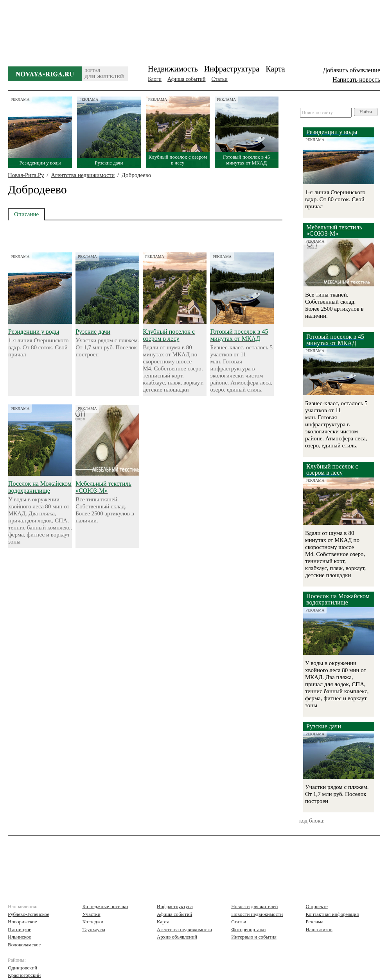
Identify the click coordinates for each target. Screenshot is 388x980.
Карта (275, 69)
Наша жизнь (319, 929)
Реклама (315, 922)
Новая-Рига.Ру (26, 175)
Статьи (220, 79)
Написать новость (356, 80)
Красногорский (24, 975)
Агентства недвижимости (83, 175)
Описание (26, 214)
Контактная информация (332, 914)
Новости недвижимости (257, 914)
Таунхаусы (94, 929)
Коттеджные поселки (105, 906)
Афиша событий (186, 79)
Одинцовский (22, 968)
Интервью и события (254, 937)
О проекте (317, 906)
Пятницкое (20, 929)
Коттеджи (93, 922)
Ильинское (20, 937)
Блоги (155, 79)
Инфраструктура (232, 69)
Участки (91, 914)
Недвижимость (173, 69)
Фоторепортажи (248, 929)
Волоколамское (24, 945)
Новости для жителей (254, 906)
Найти (366, 112)
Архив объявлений (177, 937)
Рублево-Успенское (29, 914)
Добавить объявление (351, 70)
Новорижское (22, 922)
